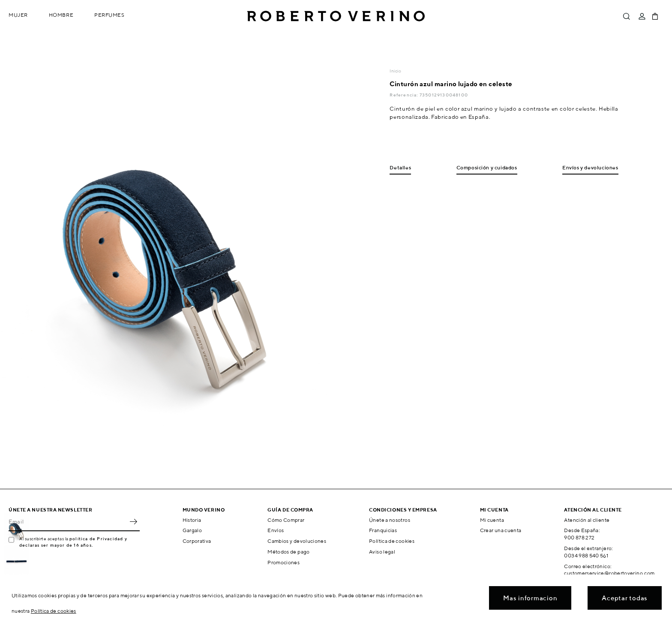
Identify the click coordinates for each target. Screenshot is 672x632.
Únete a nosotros (390, 520)
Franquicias (383, 530)
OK (133, 522)
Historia (192, 520)
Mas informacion (530, 598)
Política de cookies (392, 541)
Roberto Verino (336, 16)
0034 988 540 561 (586, 555)
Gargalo (192, 530)
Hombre (61, 15)
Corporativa (197, 541)
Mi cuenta (492, 520)
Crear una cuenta (501, 530)
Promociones (283, 562)
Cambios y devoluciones (297, 541)
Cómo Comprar (286, 520)
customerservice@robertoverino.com (609, 573)
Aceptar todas (625, 598)
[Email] (68, 522)
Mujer (18, 15)
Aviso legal (382, 552)
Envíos (276, 530)
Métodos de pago (288, 552)
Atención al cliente (587, 520)
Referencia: (404, 95)
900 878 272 (579, 537)
